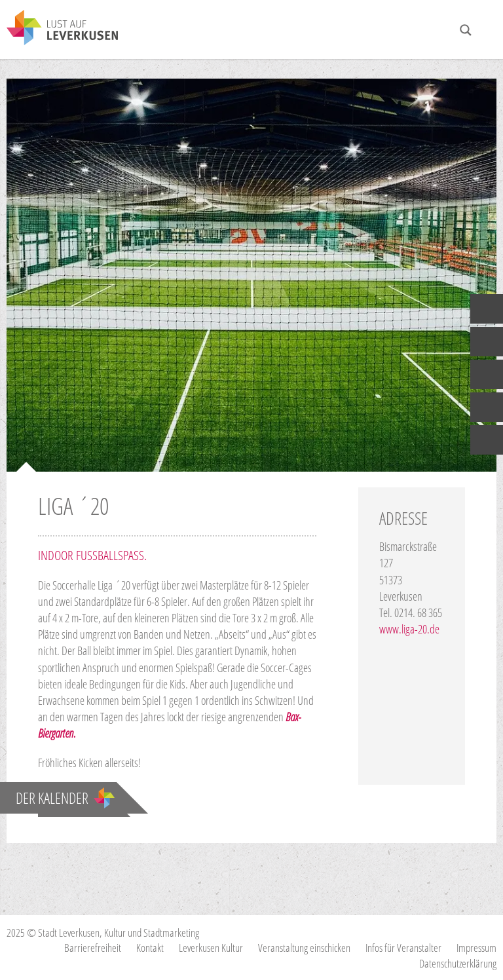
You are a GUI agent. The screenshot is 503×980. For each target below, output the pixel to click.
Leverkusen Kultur (211, 948)
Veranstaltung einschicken (304, 948)
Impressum (476, 948)
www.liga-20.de (409, 629)
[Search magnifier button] (466, 30)
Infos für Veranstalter (403, 948)
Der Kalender (65, 798)
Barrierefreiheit (93, 948)
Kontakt (150, 948)
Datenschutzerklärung (458, 963)
